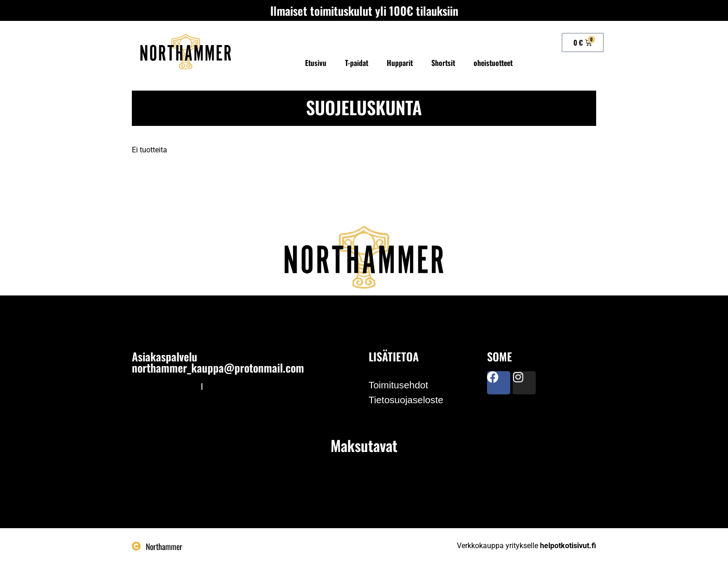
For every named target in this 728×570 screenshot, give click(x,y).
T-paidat (357, 63)
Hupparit (400, 63)
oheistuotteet (493, 63)
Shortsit (443, 63)
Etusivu (316, 63)
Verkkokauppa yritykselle (526, 546)
